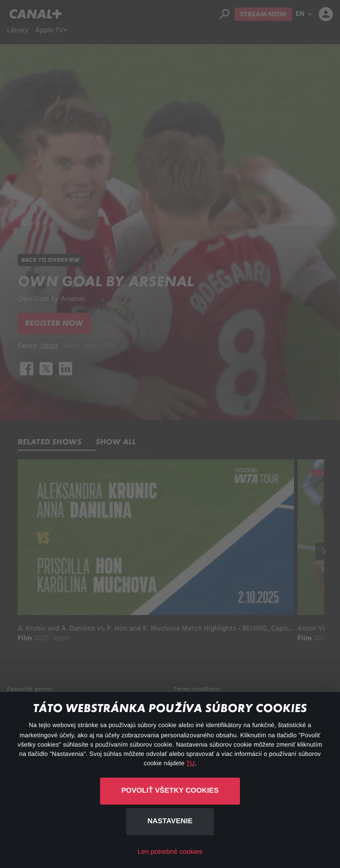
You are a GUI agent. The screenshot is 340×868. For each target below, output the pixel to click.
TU (191, 763)
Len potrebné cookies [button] (170, 852)
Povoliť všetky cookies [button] (170, 791)
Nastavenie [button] (170, 821)
